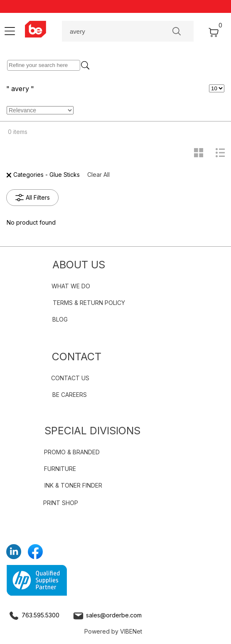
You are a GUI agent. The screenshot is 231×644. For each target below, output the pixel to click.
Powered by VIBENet (113, 631)
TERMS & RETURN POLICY (89, 303)
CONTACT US (70, 378)
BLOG (60, 319)
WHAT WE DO (71, 286)
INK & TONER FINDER (73, 485)
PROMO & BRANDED (72, 452)
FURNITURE (60, 469)
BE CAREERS (70, 395)
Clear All (98, 175)
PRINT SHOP (61, 503)
